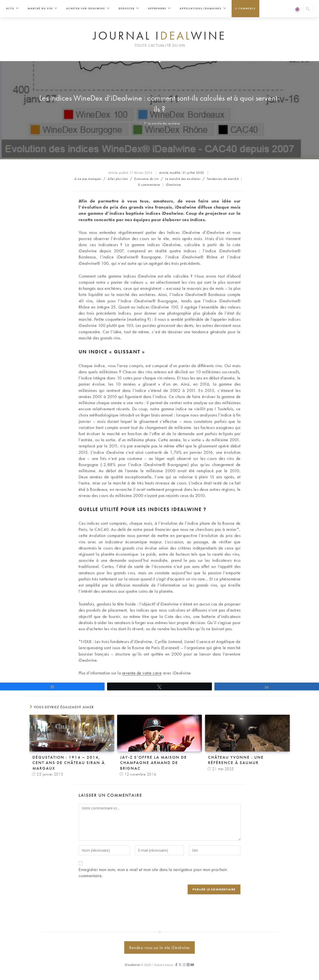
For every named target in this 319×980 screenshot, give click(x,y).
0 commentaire (149, 185)
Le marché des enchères (164, 123)
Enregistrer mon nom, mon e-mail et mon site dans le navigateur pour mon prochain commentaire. (153, 873)
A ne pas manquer (88, 179)
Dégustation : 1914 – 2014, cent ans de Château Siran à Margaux (69, 763)
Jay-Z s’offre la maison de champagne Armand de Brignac (153, 763)
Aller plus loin (118, 179)
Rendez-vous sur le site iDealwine (159, 947)
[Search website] (308, 9)
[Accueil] (141, 123)
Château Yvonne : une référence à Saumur (236, 760)
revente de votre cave (142, 673)
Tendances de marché (223, 179)
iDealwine (173, 185)
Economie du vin (146, 179)
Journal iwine (160, 36)
